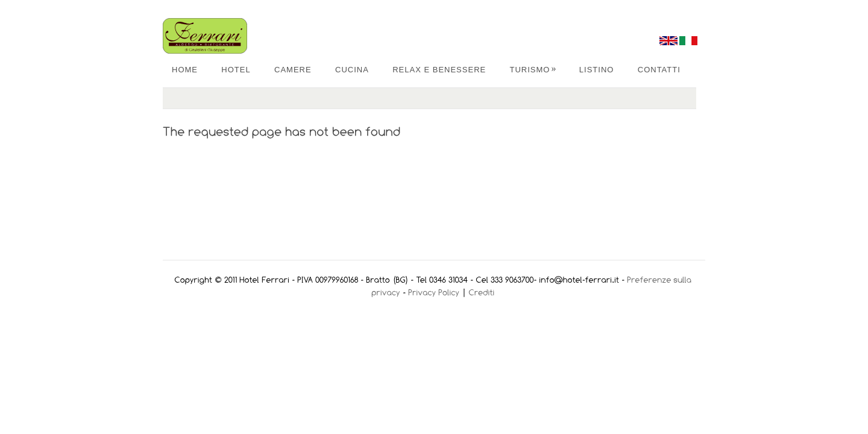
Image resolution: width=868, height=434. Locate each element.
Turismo (533, 70)
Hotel (236, 70)
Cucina (352, 70)
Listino (597, 70)
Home (185, 70)
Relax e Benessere (439, 70)
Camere (293, 70)
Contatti (659, 70)
